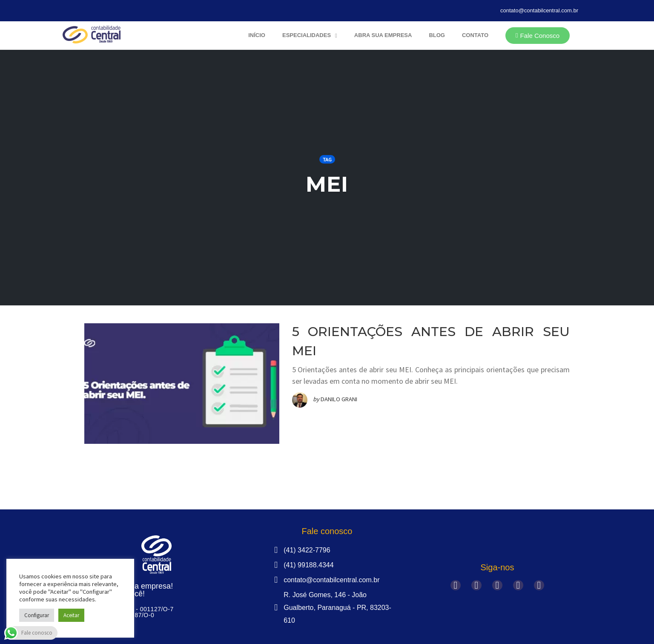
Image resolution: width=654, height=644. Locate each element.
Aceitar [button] (71, 615)
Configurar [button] (37, 615)
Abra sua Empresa (383, 35)
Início (257, 35)
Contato (475, 35)
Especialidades (310, 36)
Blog (437, 35)
